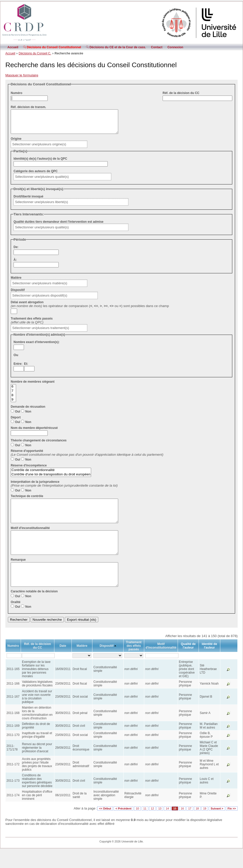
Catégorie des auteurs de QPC (36, 176)
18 (197, 827)
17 (190, 827)
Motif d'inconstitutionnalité (30, 537)
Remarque (18, 573)
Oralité (16, 620)
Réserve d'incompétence (29, 470)
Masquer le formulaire (22, 75)
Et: (26, 368)
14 (167, 827)
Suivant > (217, 827)
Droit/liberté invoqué (28, 201)
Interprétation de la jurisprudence (35, 486)
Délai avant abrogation (27, 307)
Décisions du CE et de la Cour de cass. (116, 47)
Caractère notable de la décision (34, 610)
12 (152, 827)
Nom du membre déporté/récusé (34, 432)
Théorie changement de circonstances (39, 445)
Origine (16, 143)
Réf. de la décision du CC (181, 93)
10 (137, 827)
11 (145, 827)
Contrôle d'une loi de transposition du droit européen (51, 479)
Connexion (175, 47)
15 (175, 827)
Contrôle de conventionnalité (51, 475)
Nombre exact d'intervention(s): (37, 347)
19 (205, 827)
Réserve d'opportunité (27, 455)
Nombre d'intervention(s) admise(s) (39, 339)
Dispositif (18, 295)
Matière (16, 282)
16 (182, 827)
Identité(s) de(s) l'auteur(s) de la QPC (40, 163)
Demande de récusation (28, 411)
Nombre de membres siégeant (33, 386)
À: (15, 264)
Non (28, 416)
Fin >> (232, 827)
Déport (16, 422)
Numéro (16, 93)
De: (16, 252)
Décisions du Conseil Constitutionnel (52, 47)
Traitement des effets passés (32, 323)
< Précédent (123, 827)
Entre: (18, 368)
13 (160, 827)
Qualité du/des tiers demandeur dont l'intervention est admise (58, 226)
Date (63, 664)
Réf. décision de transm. (28, 107)
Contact (157, 47)
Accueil (13, 47)
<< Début (105, 827)
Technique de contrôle (27, 501)
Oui (18, 416)
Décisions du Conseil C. (35, 53)
